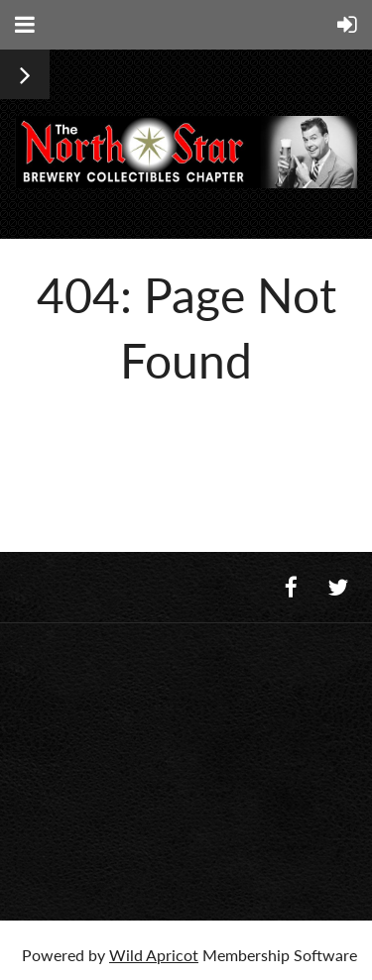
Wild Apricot (154, 955)
